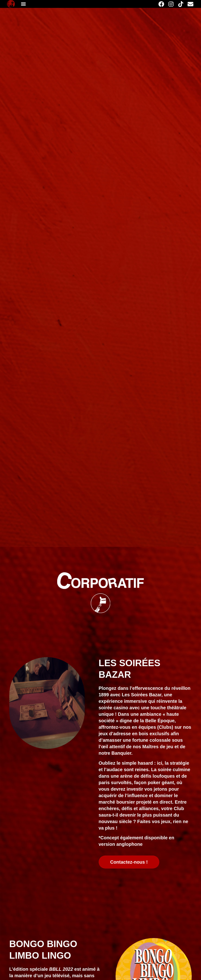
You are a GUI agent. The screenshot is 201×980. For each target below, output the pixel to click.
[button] (23, 4)
